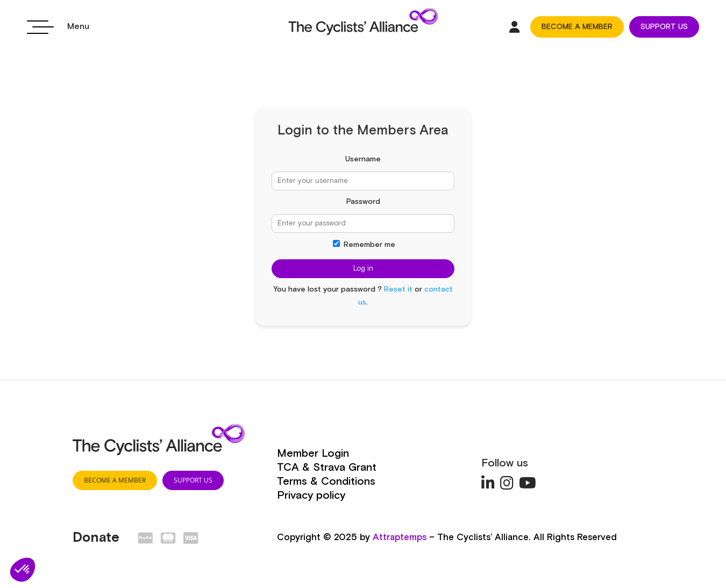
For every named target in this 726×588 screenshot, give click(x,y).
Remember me (364, 245)
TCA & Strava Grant (327, 467)
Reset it (398, 289)
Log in (363, 269)
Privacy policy (311, 495)
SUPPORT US (664, 27)
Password (363, 202)
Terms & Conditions (326, 481)
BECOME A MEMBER (577, 27)
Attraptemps (400, 538)
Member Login (313, 454)
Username (363, 159)
